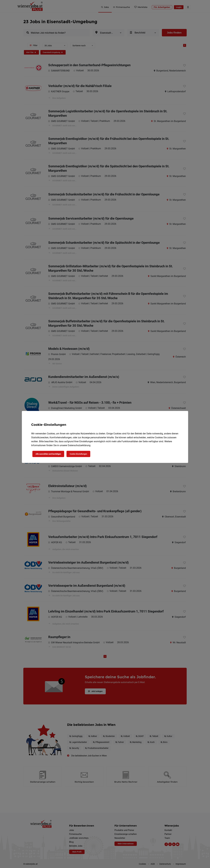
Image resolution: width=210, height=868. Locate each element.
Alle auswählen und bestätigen (48, 454)
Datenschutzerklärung (79, 445)
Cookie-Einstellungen (78, 454)
